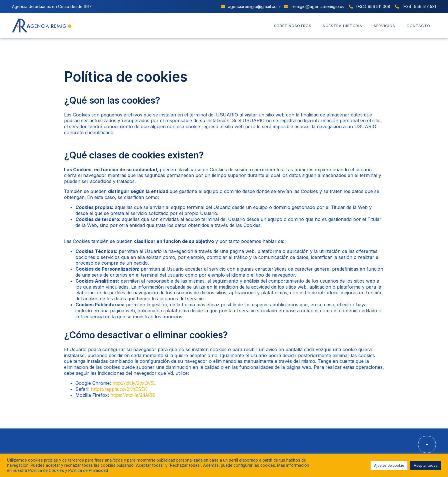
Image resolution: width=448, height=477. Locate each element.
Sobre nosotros (293, 26)
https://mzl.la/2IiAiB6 (133, 395)
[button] (427, 444)
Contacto (418, 26)
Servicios (384, 26)
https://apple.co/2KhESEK (119, 389)
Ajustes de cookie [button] (389, 465)
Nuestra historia (343, 26)
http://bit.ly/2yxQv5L (134, 383)
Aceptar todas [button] (426, 465)
